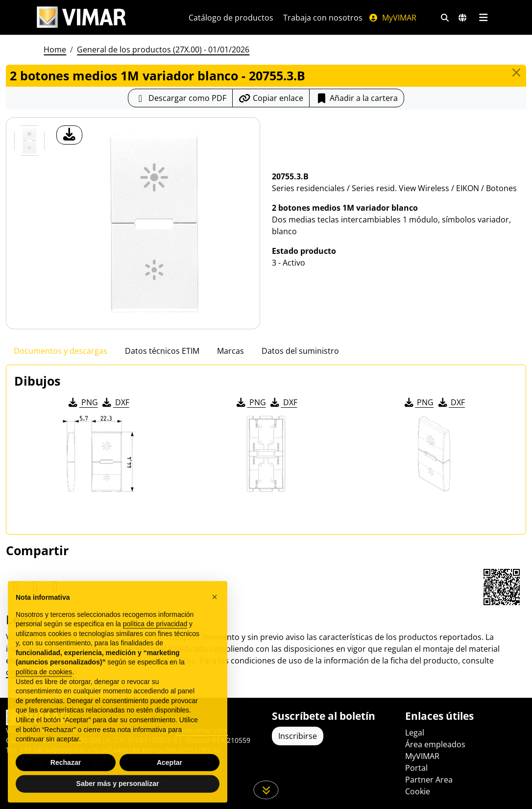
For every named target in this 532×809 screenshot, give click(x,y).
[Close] (516, 73)
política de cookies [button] (44, 693)
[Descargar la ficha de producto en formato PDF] (180, 98)
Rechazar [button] (66, 784)
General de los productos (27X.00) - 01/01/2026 (163, 49)
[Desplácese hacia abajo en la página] (266, 790)
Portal (416, 768)
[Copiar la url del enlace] (271, 98)
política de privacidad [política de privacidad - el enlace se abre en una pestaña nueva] (155, 645)
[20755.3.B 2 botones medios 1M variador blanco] (29, 141)
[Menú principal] (483, 18)
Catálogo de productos (231, 18)
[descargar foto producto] (69, 135)
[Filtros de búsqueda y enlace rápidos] (445, 18)
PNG (83, 402)
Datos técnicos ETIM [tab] (162, 351)
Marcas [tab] (230, 351)
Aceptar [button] (169, 784)
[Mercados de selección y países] (462, 18)
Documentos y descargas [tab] (60, 351)
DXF (115, 402)
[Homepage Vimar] (81, 17)
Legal (415, 733)
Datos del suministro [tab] (300, 351)
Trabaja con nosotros (323, 18)
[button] (215, 618)
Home (55, 49)
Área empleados (435, 744)
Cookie (418, 791)
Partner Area (429, 780)
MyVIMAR (392, 18)
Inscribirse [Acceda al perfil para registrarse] (298, 736)
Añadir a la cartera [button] (357, 98)
